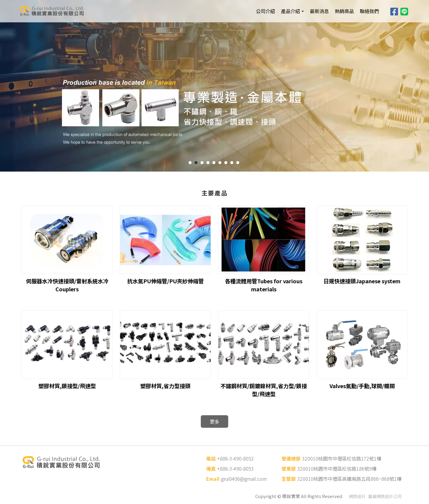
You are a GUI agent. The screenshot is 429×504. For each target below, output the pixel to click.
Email (213, 479)
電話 (211, 458)
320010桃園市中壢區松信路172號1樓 (342, 458)
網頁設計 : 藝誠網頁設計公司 (375, 496)
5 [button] (214, 163)
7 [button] (226, 163)
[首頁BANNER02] (214, 86)
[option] (214, 86)
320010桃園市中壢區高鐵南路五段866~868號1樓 (349, 479)
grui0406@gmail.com (244, 479)
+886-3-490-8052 (236, 458)
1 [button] (190, 163)
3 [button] (202, 163)
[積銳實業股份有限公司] (60, 11)
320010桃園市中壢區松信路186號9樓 (337, 469)
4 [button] (208, 163)
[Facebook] (394, 11)
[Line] (404, 11)
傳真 (211, 469)
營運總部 (291, 458)
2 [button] (196, 163)
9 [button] (238, 163)
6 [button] (220, 163)
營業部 (289, 469)
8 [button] (232, 163)
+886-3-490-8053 (236, 469)
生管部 (289, 479)
